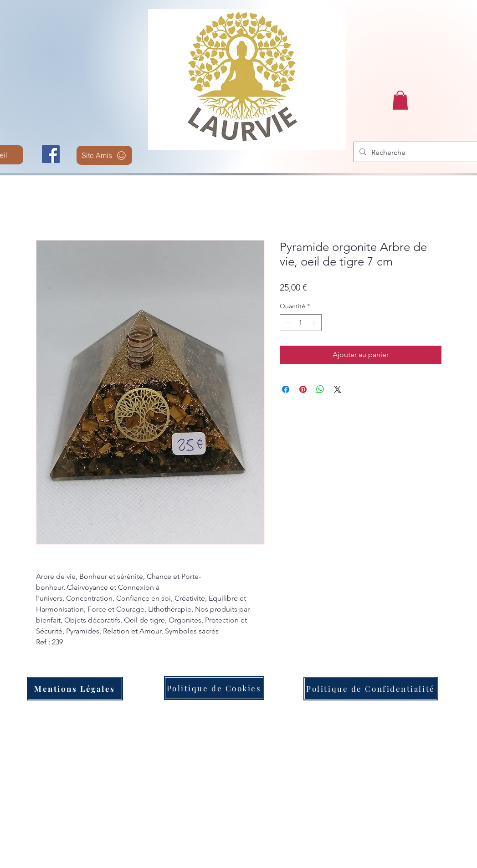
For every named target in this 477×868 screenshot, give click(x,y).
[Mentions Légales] (75, 689)
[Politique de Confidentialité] (371, 689)
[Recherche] (422, 153)
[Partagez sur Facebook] (286, 389)
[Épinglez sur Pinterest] (303, 389)
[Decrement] (287, 323)
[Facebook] (51, 154)
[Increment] (315, 323)
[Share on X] (338, 389)
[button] (400, 100)
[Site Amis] (104, 155)
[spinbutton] (301, 323)
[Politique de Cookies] (214, 688)
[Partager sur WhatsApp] (320, 389)
